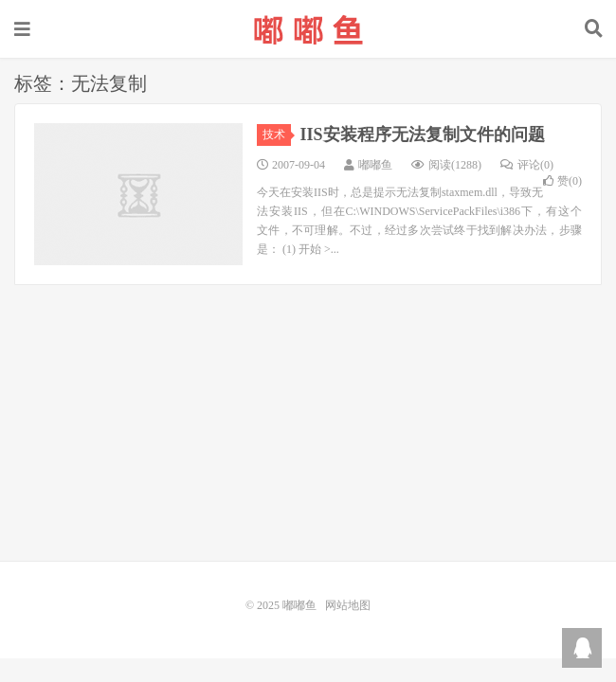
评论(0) (527, 165)
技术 (277, 135)
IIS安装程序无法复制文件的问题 (423, 135)
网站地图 (348, 605)
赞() (562, 181)
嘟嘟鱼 (308, 29)
